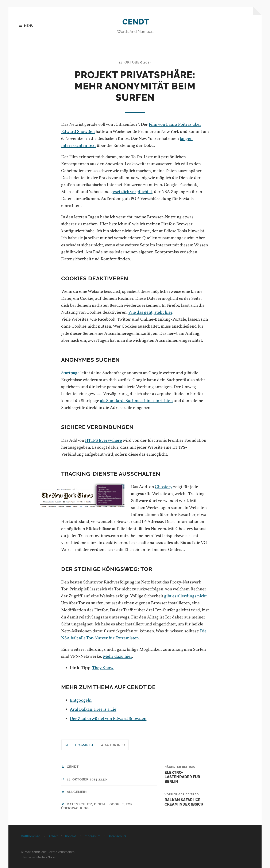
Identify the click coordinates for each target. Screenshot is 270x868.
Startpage (70, 373)
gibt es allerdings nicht (185, 596)
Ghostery (164, 487)
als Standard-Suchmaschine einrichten (136, 401)
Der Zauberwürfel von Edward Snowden (108, 719)
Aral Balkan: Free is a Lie (93, 709)
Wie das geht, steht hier (150, 313)
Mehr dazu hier (117, 657)
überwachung (75, 808)
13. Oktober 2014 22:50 (87, 779)
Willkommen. (31, 836)
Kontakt (71, 836)
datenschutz (80, 804)
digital (101, 804)
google (117, 804)
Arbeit (53, 836)
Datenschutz (117, 836)
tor (129, 804)
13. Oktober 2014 (135, 62)
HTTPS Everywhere (103, 441)
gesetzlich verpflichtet (131, 192)
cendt (136, 22)
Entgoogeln (81, 700)
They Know (103, 668)
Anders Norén (47, 857)
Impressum (92, 836)
